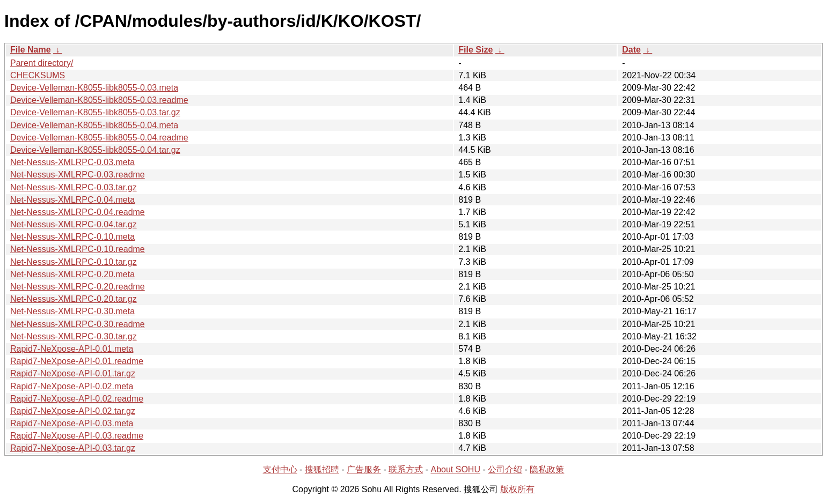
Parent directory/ (42, 63)
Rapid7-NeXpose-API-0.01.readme (77, 361)
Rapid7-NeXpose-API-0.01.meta (72, 349)
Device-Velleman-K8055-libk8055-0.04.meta (94, 125)
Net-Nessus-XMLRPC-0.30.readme (78, 324)
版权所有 (517, 489)
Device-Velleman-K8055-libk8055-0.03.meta (94, 88)
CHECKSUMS (38, 75)
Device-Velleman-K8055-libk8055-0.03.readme (99, 100)
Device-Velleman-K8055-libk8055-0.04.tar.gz (95, 150)
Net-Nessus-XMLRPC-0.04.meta (72, 200)
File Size (475, 50)
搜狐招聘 (322, 469)
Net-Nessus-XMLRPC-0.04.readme (78, 212)
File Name (31, 50)
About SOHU (455, 469)
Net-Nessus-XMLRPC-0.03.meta (72, 162)
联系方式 (406, 469)
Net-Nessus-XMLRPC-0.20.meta (72, 274)
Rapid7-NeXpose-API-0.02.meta (72, 386)
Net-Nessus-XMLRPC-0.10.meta (72, 237)
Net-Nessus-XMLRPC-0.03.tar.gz (74, 187)
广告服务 (364, 469)
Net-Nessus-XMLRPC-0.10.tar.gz (74, 262)
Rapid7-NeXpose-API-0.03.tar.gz (73, 448)
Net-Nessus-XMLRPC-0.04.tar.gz (74, 224)
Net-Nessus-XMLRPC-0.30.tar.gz (74, 336)
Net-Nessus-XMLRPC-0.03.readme (78, 175)
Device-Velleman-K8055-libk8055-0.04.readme (99, 138)
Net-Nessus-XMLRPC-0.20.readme (78, 287)
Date (631, 50)
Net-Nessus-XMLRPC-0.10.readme (78, 249)
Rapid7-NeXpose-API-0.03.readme (77, 436)
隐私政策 (547, 469)
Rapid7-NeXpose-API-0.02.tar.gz (73, 411)
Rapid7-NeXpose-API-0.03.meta (72, 423)
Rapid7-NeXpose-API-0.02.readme (77, 399)
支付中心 (280, 469)
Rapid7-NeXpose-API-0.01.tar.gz (73, 373)
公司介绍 (505, 469)
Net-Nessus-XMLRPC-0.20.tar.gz (74, 299)
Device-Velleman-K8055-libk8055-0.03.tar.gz (95, 112)
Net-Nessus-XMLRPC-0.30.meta (72, 311)
